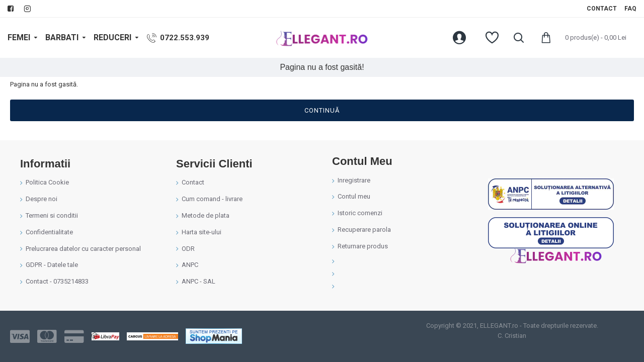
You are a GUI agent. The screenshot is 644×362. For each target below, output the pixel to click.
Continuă (322, 110)
